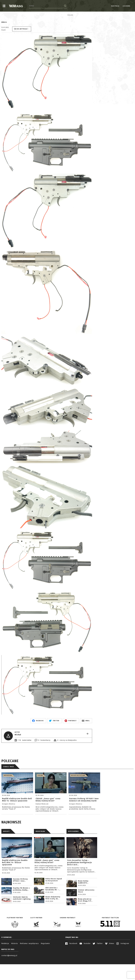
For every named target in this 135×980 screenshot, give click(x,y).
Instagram (123, 963)
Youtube (85, 963)
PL (129, 6)
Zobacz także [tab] (8, 786)
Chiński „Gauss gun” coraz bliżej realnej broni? (47, 881)
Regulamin (45, 963)
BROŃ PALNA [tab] (40, 851)
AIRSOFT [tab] (6, 851)
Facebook (71, 963)
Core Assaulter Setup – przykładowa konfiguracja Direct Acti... (79, 882)
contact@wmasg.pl (9, 975)
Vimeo (110, 963)
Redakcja (5, 963)
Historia (14, 963)
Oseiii (4, 50)
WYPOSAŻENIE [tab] (73, 851)
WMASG (4, 42)
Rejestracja (109, 6)
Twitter (98, 963)
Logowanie (121, 6)
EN (132, 6)
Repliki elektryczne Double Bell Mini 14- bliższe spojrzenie (15, 882)
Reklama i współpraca (29, 963)
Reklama (4, 15)
